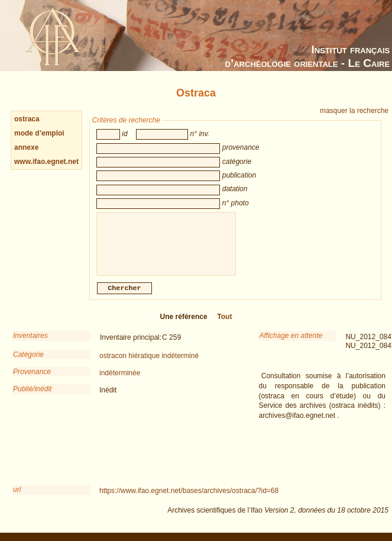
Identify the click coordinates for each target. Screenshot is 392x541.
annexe (26, 147)
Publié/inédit (32, 397)
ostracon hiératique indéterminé (149, 364)
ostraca (27, 119)
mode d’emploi (39, 133)
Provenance (32, 380)
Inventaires (30, 344)
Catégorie (28, 363)
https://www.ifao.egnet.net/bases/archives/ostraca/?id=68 (189, 499)
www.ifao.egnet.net (46, 162)
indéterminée (120, 381)
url (17, 498)
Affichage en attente (291, 344)
